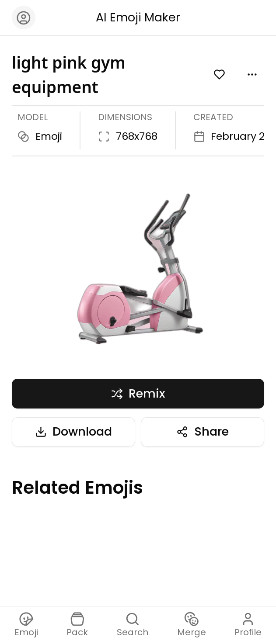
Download (73, 431)
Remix (138, 393)
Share (202, 431)
